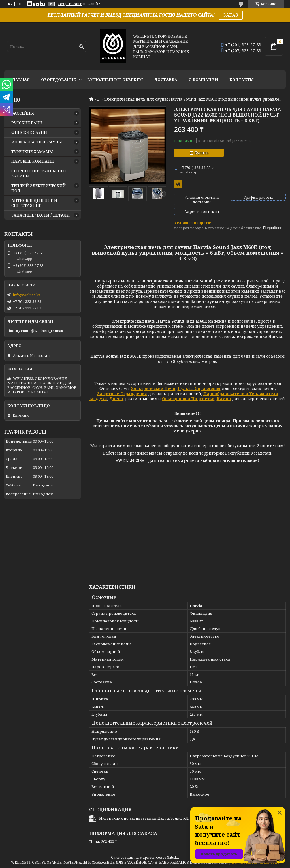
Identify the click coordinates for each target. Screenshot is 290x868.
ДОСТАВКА (166, 80)
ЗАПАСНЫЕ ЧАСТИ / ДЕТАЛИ (40, 215)
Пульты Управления (199, 388)
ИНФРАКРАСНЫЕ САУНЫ (37, 142)
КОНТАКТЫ (242, 80)
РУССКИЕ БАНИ (27, 123)
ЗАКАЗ (231, 15)
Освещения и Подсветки (188, 399)
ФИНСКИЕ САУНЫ (29, 132)
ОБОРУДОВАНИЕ (58, 80)
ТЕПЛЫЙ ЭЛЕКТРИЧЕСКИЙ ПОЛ (39, 188)
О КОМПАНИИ (203, 80)
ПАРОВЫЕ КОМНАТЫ (33, 161)
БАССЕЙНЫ (23, 113)
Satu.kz (173, 857)
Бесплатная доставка (178, 184)
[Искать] (81, 47)
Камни (224, 399)
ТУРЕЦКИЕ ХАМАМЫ (32, 152)
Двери (116, 399)
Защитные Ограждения (122, 394)
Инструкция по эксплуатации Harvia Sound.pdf (144, 818)
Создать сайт (70, 4)
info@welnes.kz (27, 295)
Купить (201, 153)
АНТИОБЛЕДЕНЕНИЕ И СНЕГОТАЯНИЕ (34, 203)
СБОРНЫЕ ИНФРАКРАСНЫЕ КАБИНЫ (39, 173)
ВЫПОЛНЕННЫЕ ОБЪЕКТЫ (115, 80)
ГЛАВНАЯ (20, 80)
